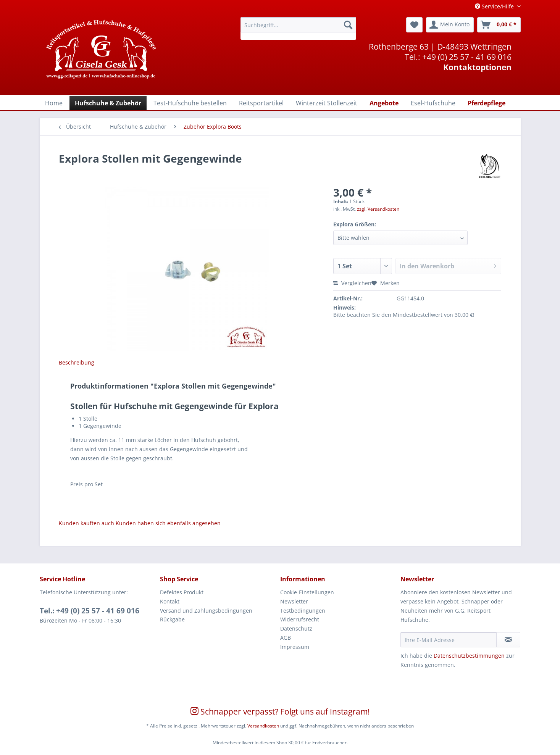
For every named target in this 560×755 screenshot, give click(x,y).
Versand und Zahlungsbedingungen (206, 611)
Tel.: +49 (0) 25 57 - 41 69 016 (90, 611)
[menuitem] (298, 28)
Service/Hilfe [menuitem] (495, 6)
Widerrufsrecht (300, 619)
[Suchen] (348, 25)
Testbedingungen (303, 611)
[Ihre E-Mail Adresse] (449, 640)
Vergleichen (352, 283)
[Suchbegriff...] (298, 25)
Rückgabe (172, 619)
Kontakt (170, 601)
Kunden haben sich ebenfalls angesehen (168, 523)
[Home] (54, 103)
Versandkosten (263, 726)
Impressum (295, 647)
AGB (286, 638)
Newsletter (294, 601)
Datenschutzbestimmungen (469, 656)
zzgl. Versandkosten (378, 209)
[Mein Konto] (450, 25)
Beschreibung (77, 362)
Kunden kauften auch (86, 523)
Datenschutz (296, 628)
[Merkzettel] (414, 25)
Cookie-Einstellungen (307, 592)
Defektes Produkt (182, 592)
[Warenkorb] (499, 25)
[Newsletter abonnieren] (508, 640)
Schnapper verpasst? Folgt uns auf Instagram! (280, 711)
